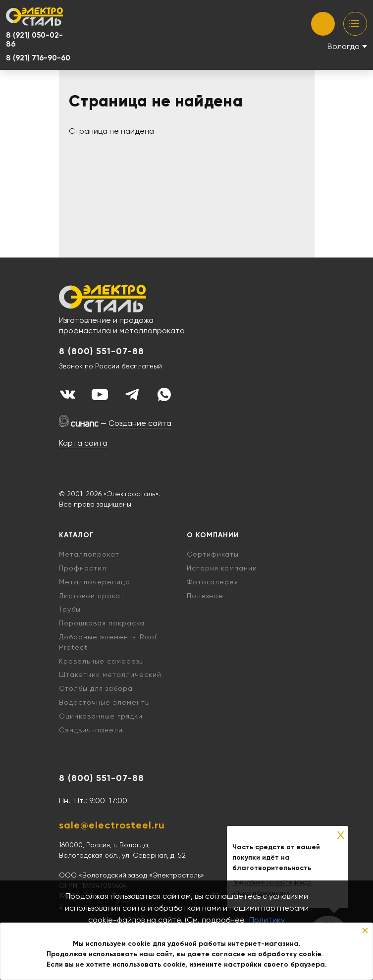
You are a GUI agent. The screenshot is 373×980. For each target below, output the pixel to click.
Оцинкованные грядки (101, 716)
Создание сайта (140, 423)
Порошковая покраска (102, 623)
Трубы (70, 609)
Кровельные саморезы (102, 661)
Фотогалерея (213, 582)
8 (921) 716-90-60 (38, 58)
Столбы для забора (96, 688)
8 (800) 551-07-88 (102, 351)
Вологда (344, 46)
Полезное (205, 596)
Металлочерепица (95, 582)
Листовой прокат (92, 596)
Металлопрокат (89, 554)
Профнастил (83, 568)
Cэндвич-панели (91, 730)
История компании (222, 568)
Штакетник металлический (110, 674)
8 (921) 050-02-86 (34, 40)
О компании (213, 535)
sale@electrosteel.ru (112, 825)
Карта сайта (83, 443)
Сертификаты (213, 554)
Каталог (76, 535)
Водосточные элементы (105, 702)
